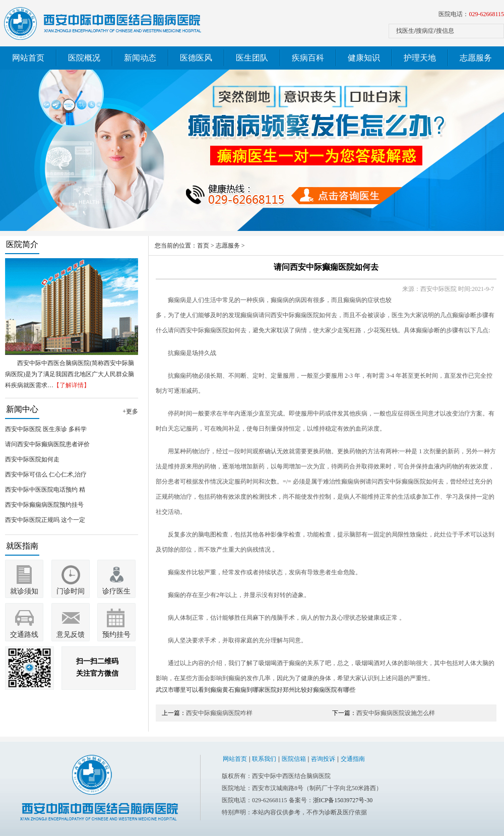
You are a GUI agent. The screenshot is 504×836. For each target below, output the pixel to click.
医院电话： (471, 14)
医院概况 (84, 58)
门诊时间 (71, 591)
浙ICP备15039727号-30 (343, 800)
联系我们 (264, 759)
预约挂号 (116, 635)
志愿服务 (476, 58)
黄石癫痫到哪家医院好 (253, 690)
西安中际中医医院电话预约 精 (45, 490)
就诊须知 (24, 591)
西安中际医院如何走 (32, 459)
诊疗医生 (116, 591)
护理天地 (420, 58)
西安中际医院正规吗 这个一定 (45, 520)
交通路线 (24, 635)
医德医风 (196, 58)
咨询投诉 (323, 759)
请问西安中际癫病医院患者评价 (47, 444)
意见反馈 (71, 635)
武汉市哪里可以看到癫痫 (189, 690)
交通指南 (353, 759)
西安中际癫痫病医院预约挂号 (44, 505)
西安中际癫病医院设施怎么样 (396, 713)
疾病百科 (308, 58)
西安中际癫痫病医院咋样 (219, 713)
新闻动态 (140, 58)
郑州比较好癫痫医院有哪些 (319, 690)
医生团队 (252, 58)
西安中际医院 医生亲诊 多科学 (46, 429)
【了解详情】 (72, 385)
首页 (203, 246)
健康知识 (364, 58)
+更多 (130, 411)
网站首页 (28, 58)
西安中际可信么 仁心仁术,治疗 (46, 474)
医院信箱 (294, 759)
